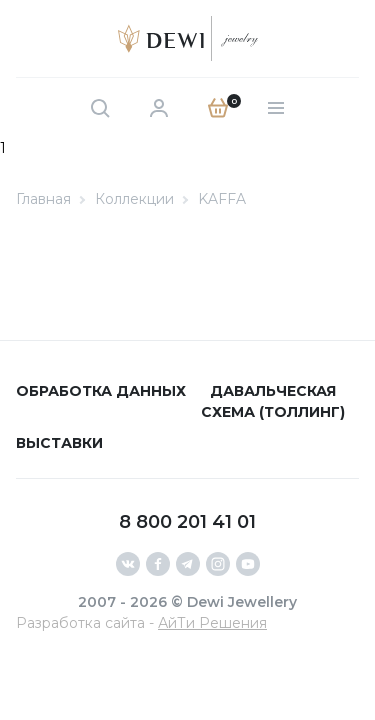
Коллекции (134, 199)
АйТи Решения (212, 623)
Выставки (59, 443)
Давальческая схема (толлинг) (273, 401)
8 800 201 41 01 (187, 522)
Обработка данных (101, 391)
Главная (43, 199)
